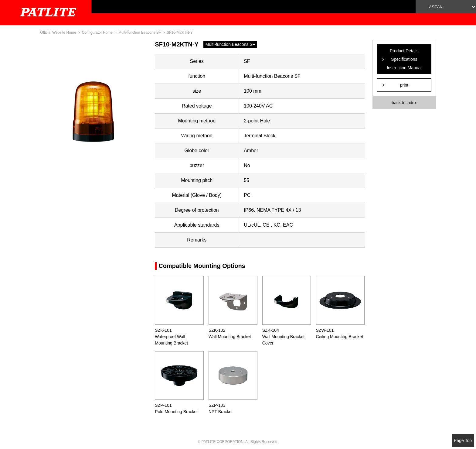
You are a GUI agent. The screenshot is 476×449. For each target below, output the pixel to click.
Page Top (463, 440)
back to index (404, 103)
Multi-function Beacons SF (140, 33)
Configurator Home (97, 33)
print (404, 85)
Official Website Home (58, 33)
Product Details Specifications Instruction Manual (404, 59)
